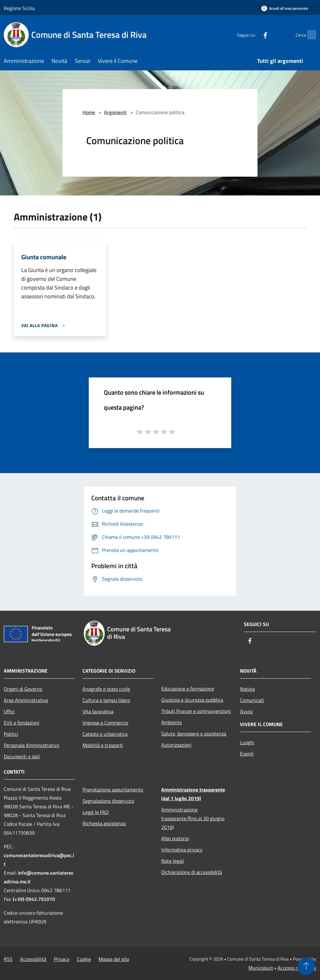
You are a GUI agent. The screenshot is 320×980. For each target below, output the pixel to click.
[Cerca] (309, 35)
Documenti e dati (22, 756)
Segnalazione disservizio (108, 801)
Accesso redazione (297, 968)
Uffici (9, 711)
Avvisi (246, 711)
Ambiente (172, 722)
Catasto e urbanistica (105, 734)
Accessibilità (33, 959)
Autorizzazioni (176, 745)
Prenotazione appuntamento (113, 790)
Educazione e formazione (188, 689)
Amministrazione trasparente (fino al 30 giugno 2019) (193, 818)
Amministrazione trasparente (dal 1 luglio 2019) (193, 794)
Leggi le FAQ (96, 812)
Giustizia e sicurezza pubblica (192, 700)
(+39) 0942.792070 (34, 899)
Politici (11, 734)
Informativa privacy (182, 850)
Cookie (84, 959)
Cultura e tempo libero (106, 700)
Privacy (62, 959)
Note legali (173, 861)
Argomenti (115, 112)
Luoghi (247, 742)
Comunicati (252, 700)
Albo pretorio (175, 838)
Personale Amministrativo (31, 745)
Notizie (247, 689)
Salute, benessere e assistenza (194, 734)
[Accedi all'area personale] (285, 8)
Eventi (247, 754)
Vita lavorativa (98, 711)
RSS (8, 959)
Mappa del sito (114, 959)
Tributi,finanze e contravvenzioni (196, 711)
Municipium (261, 968)
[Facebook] (253, 35)
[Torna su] (306, 966)
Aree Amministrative (26, 700)
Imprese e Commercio (105, 723)
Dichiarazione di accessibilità (192, 872)
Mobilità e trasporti (103, 745)
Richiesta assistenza (104, 823)
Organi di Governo (23, 689)
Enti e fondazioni (22, 723)
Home (89, 112)
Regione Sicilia (19, 8)
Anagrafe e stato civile (106, 689)
